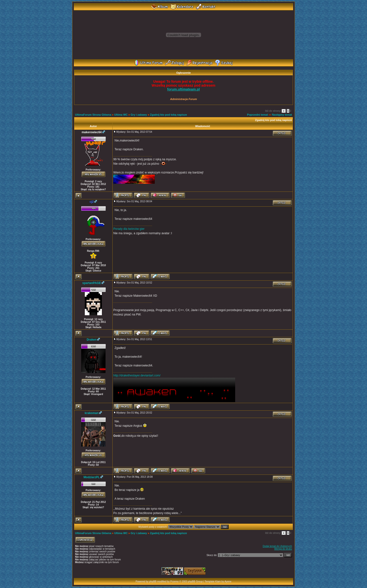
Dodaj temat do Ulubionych (277, 546)
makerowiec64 (92, 132)
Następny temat (282, 115)
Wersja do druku (283, 549)
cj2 (92, 202)
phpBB (153, 582)
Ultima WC (121, 115)
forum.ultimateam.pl (183, 89)
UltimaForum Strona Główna (93, 115)
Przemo (174, 582)
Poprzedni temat (258, 115)
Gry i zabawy (139, 115)
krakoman (92, 413)
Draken (92, 340)
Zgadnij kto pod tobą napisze (168, 115)
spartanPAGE (92, 283)
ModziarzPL (92, 477)
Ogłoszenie (183, 73)
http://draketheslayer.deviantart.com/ (137, 375)
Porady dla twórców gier (129, 229)
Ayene (228, 582)
